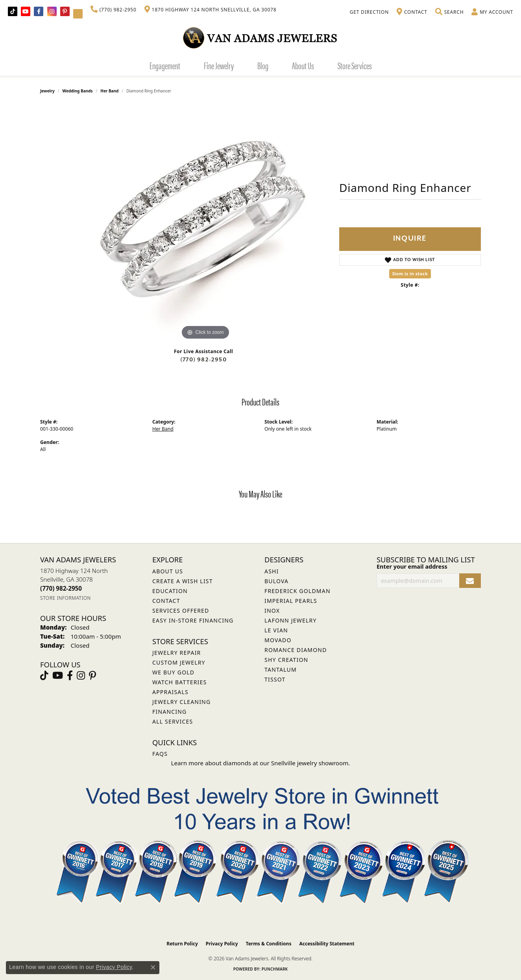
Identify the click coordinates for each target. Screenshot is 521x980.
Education (170, 591)
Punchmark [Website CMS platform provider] (275, 969)
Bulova (276, 581)
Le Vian (276, 630)
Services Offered (181, 611)
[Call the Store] (61, 588)
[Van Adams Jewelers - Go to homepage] (260, 38)
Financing (169, 712)
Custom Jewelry (179, 662)
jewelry (47, 91)
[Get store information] (66, 598)
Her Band (109, 91)
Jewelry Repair (176, 653)
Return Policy (182, 944)
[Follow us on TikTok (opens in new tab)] (13, 11)
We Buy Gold (173, 672)
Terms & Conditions (269, 944)
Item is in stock (410, 274)
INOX (272, 611)
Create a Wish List (183, 581)
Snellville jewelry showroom (310, 763)
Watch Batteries (179, 682)
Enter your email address (412, 566)
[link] (114, 10)
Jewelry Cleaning (181, 702)
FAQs (160, 754)
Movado (278, 640)
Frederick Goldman (297, 591)
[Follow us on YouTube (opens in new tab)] (26, 11)
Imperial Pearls (291, 601)
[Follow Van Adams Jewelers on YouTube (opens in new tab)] (78, 14)
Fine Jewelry (219, 65)
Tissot (275, 679)
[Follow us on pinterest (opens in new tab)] (65, 11)
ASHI (272, 571)
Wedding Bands (78, 91)
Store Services (355, 65)
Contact (166, 601)
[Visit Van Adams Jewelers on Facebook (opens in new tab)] (39, 11)
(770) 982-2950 (203, 360)
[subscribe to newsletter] (470, 581)
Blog (263, 65)
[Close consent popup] (153, 967)
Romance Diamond (296, 650)
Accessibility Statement (327, 944)
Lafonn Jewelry (291, 620)
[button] (449, 12)
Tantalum (281, 670)
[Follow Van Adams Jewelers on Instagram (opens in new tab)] (52, 11)
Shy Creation (286, 660)
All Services (173, 721)
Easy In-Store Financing (193, 620)
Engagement (165, 65)
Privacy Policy (222, 944)
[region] (205, 224)
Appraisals (170, 692)
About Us (303, 65)
